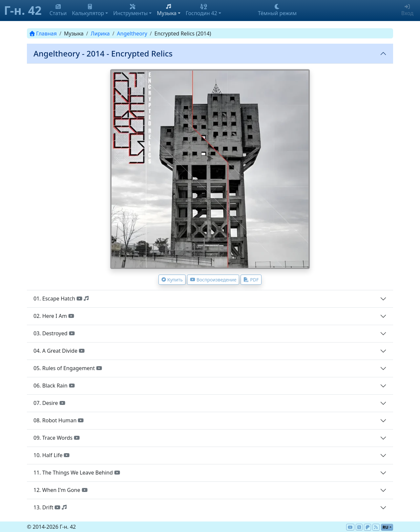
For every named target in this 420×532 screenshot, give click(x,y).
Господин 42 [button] (201, 10)
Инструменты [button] (130, 10)
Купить (172, 280)
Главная (43, 33)
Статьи (58, 10)
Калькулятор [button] (88, 10)
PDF (251, 280)
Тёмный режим (277, 10)
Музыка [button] (167, 10)
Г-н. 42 (23, 10)
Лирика (100, 33)
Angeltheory (132, 33)
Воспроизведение (213, 280)
